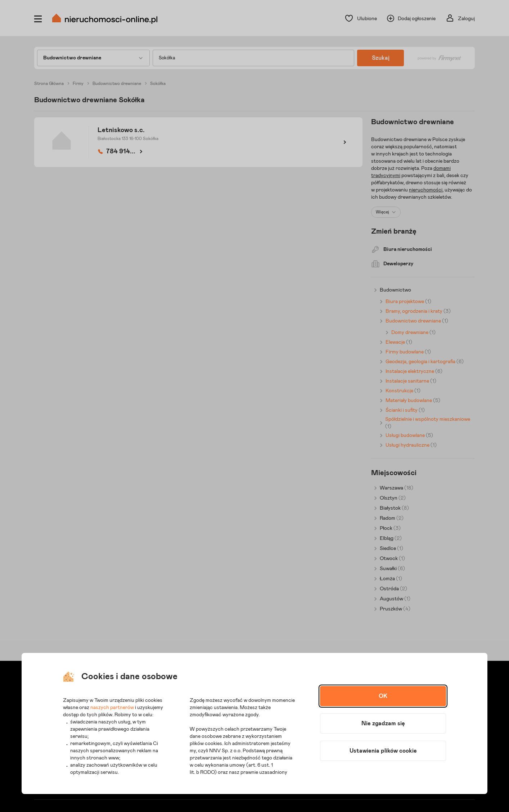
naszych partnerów (112, 708)
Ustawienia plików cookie (383, 751)
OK (383, 696)
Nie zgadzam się (383, 723)
